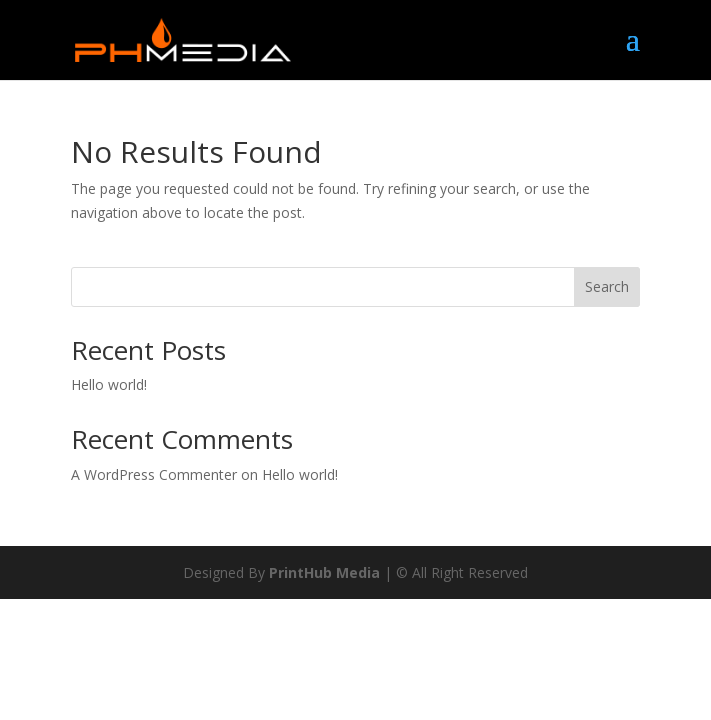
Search (607, 286)
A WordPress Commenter (154, 474)
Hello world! (109, 384)
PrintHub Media (324, 572)
